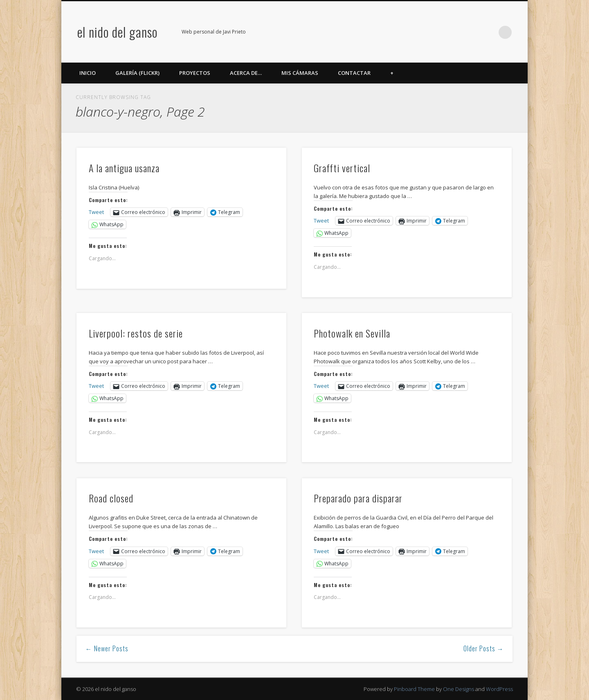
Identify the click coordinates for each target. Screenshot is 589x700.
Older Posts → (484, 648)
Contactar (354, 73)
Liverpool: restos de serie (136, 333)
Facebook (421, 32)
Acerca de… (246, 73)
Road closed (111, 498)
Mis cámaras (300, 73)
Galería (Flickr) (137, 73)
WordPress (499, 689)
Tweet (96, 212)
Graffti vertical (342, 168)
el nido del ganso (117, 32)
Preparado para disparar (358, 498)
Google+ (472, 32)
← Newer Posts (107, 648)
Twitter (438, 32)
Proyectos (195, 73)
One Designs (459, 689)
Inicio (88, 73)
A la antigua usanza (124, 168)
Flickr (455, 32)
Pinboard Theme (414, 689)
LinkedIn (488, 32)
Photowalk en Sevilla (352, 333)
